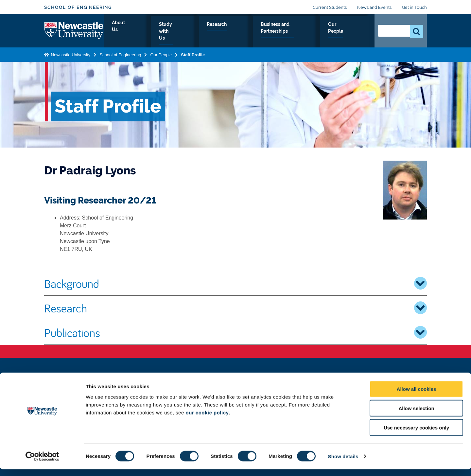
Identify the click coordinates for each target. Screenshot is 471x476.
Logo (74, 30)
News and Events (374, 7)
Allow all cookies (417, 396)
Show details (343, 463)
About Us (157, 32)
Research (236, 32)
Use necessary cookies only (416, 434)
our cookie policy (207, 419)
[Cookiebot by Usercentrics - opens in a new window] (42, 463)
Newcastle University (70, 53)
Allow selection (416, 415)
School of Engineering (78, 7)
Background (235, 283)
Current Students (330, 7)
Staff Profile (193, 53)
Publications (235, 332)
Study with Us (196, 32)
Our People (350, 32)
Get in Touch (414, 7)
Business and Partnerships (292, 32)
